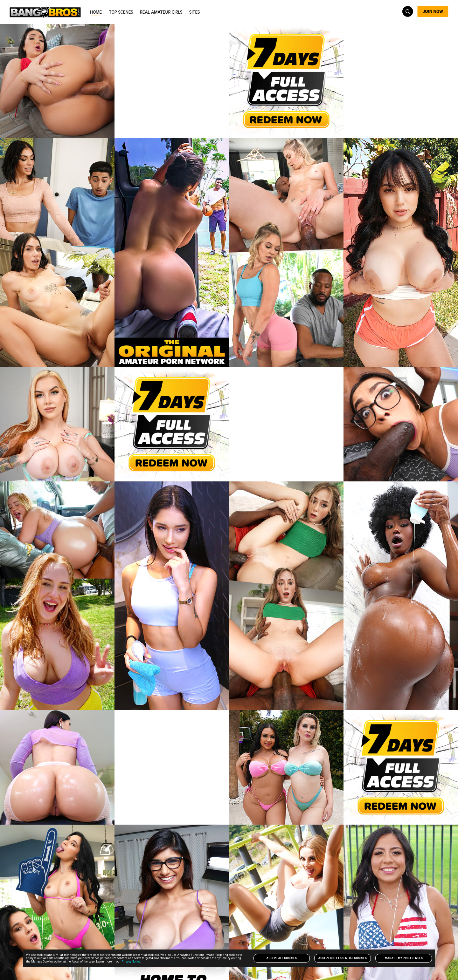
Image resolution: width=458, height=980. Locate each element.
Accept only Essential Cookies (343, 958)
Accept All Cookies (282, 958)
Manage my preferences (404, 958)
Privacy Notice (131, 962)
